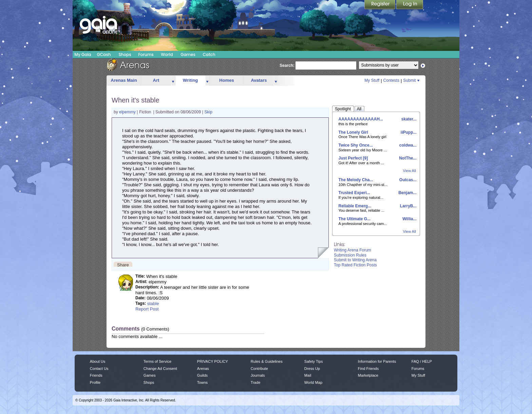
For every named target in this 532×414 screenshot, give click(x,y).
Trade (255, 382)
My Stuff (372, 80)
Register (380, 5)
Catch (209, 54)
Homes (226, 80)
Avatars (259, 80)
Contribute (259, 369)
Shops (125, 54)
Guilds (202, 375)
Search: (287, 65)
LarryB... (407, 206)
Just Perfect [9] (353, 158)
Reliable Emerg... (355, 206)
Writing (191, 80)
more (173, 81)
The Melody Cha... (356, 180)
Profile (95, 382)
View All (410, 171)
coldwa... (407, 145)
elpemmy (128, 112)
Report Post (147, 309)
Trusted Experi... (354, 193)
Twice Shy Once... (356, 145)
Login (410, 5)
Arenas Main (124, 80)
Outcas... (407, 180)
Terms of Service (157, 361)
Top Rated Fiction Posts (355, 265)
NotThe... (407, 158)
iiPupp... (408, 132)
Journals (258, 375)
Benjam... (407, 193)
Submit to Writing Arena (355, 260)
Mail (308, 375)
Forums (146, 54)
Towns (202, 382)
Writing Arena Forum (353, 250)
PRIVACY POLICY (213, 361)
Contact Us (99, 369)
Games (188, 54)
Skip (208, 112)
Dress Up (312, 369)
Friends (96, 375)
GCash (104, 54)
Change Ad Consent (160, 369)
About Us (98, 361)
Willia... (409, 219)
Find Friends (368, 369)
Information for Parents (377, 361)
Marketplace (368, 375)
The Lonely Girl (353, 132)
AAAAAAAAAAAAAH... (361, 119)
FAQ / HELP (422, 361)
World (167, 54)
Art (156, 80)
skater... (408, 119)
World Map (313, 382)
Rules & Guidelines (267, 361)
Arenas (203, 369)
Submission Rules (350, 255)
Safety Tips (314, 361)
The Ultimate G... (355, 219)
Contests (391, 80)
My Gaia (83, 54)
